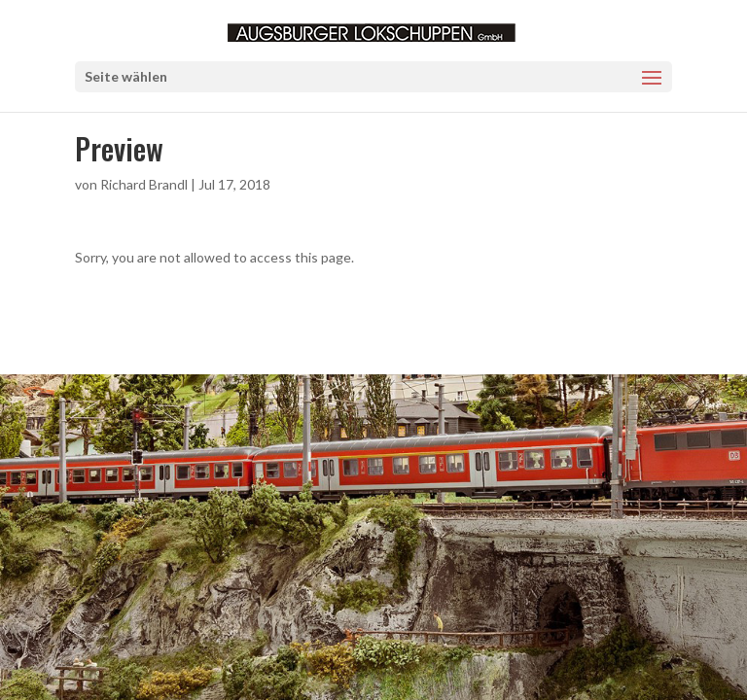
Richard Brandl (144, 184)
